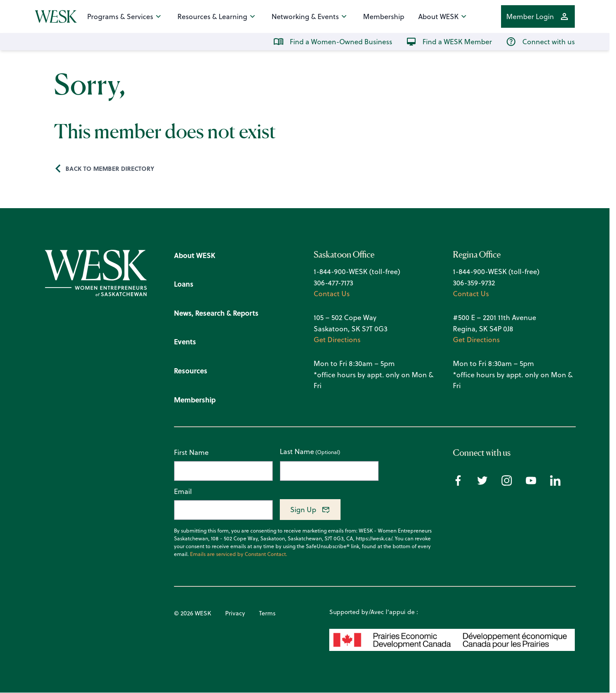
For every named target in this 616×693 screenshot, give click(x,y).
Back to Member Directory (110, 168)
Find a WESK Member (449, 42)
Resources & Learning (218, 16)
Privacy (235, 613)
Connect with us (540, 42)
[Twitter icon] (482, 483)
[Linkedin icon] (555, 483)
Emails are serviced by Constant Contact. (239, 554)
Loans (184, 284)
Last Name (297, 452)
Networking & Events (310, 16)
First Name (191, 452)
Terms (267, 613)
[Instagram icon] (507, 483)
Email (183, 491)
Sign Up (303, 510)
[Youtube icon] (531, 483)
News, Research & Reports (216, 313)
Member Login (538, 16)
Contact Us (332, 294)
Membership (384, 16)
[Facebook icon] (458, 483)
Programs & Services (125, 16)
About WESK (444, 16)
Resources (191, 371)
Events (185, 342)
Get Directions (337, 340)
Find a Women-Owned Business (333, 42)
